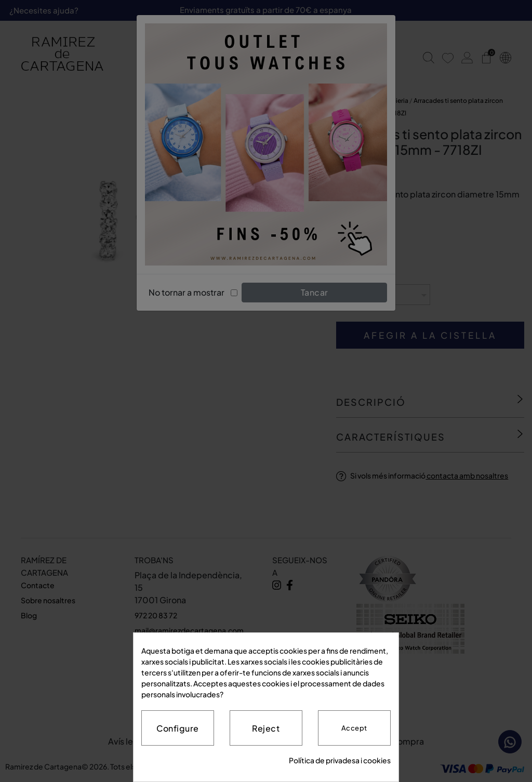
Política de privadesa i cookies (340, 760)
